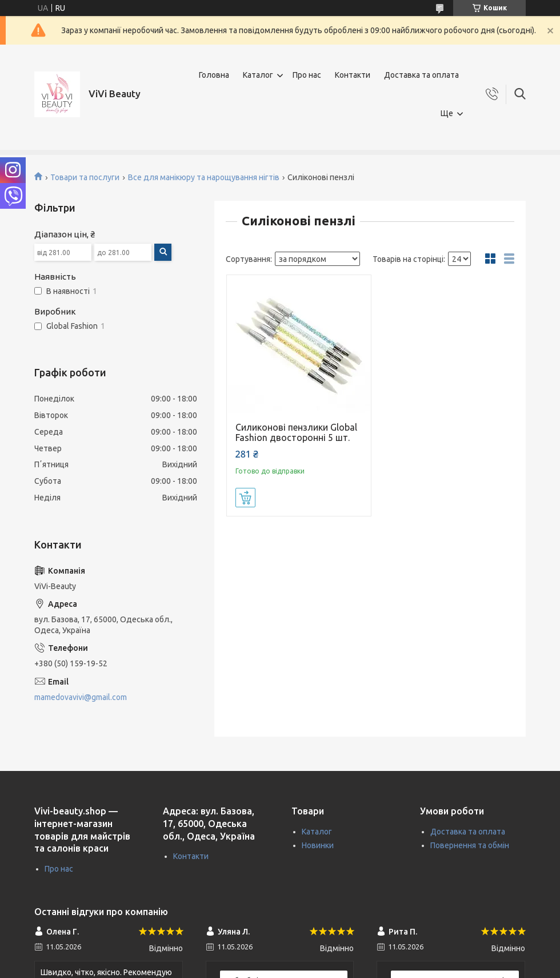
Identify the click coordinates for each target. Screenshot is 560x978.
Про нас (307, 75)
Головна (214, 75)
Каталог (258, 75)
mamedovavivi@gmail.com (81, 697)
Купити (245, 498)
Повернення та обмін (470, 845)
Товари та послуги (85, 177)
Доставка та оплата (421, 75)
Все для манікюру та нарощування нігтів (204, 177)
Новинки (318, 845)
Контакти (353, 75)
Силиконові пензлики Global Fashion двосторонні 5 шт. (296, 432)
